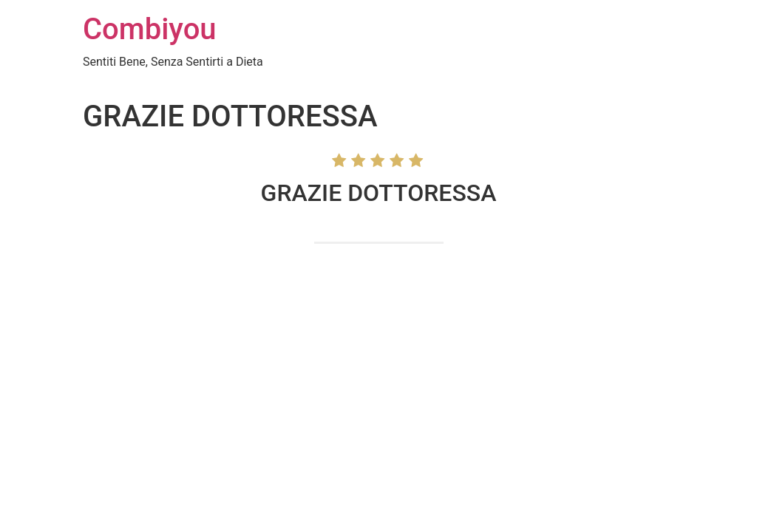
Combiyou (150, 29)
